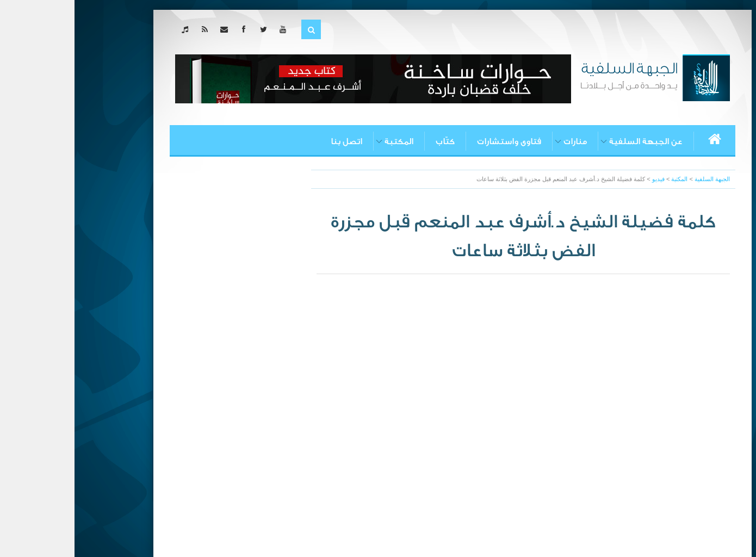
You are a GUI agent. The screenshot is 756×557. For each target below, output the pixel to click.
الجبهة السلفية (638, 179)
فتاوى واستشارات (435, 141)
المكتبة (324, 141)
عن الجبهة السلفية (571, 141)
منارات (501, 141)
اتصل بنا (272, 141)
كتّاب (371, 141)
